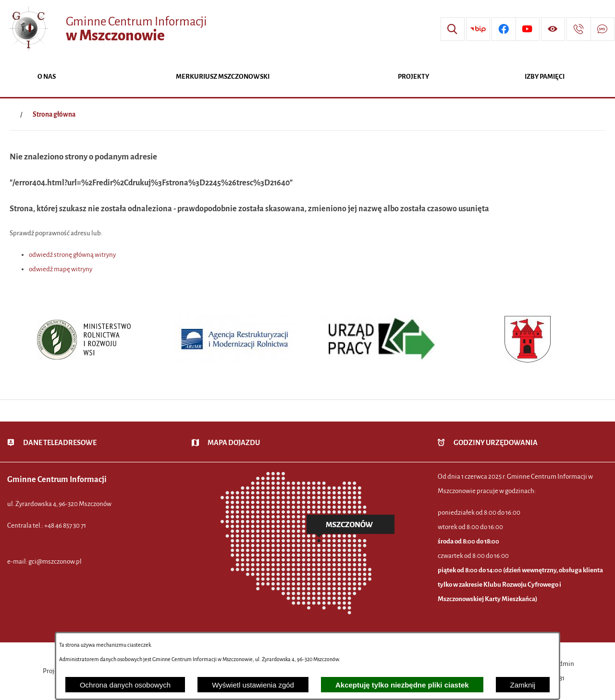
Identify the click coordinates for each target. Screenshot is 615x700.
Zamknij (523, 685)
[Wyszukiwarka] (453, 29)
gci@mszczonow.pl (55, 561)
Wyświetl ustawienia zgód (253, 685)
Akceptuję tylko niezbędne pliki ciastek (402, 685)
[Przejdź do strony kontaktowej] (578, 29)
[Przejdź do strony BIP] (478, 29)
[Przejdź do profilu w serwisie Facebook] (504, 29)
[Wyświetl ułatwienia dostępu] (553, 29)
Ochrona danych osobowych (125, 685)
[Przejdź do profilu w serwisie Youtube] (528, 29)
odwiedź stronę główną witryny (72, 255)
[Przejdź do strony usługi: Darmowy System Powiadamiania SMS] (603, 29)
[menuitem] (47, 78)
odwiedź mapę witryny (61, 269)
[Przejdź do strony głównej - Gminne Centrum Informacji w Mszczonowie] (107, 29)
